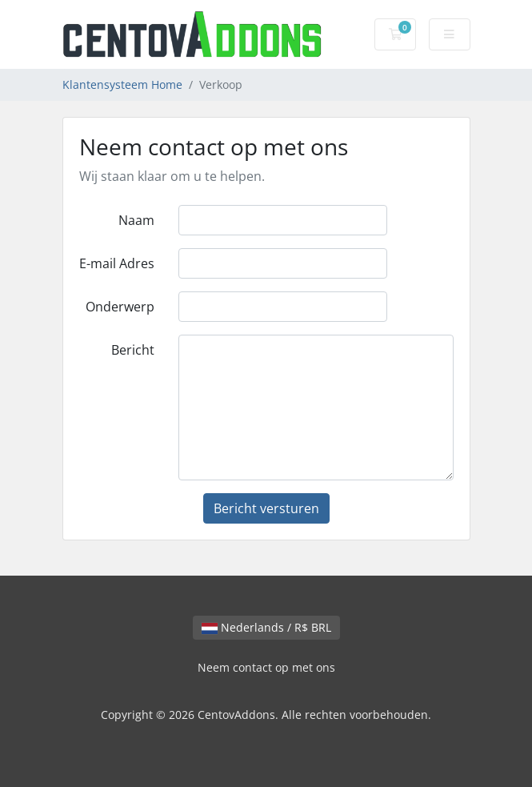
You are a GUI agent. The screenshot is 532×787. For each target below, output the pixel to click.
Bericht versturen (266, 508)
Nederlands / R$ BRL (266, 627)
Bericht (133, 350)
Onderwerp (120, 307)
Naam (136, 220)
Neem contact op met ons (266, 667)
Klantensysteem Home (122, 84)
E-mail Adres (117, 263)
